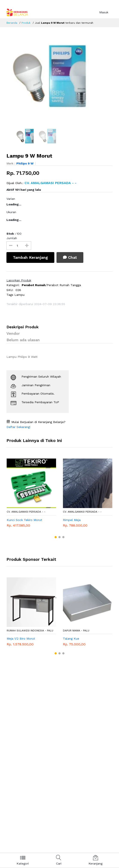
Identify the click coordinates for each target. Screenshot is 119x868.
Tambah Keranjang (30, 257)
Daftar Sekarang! (18, 427)
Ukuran (11, 212)
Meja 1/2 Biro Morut (21, 639)
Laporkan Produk (19, 280)
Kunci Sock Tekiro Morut (24, 520)
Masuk (104, 12)
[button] (56, 537)
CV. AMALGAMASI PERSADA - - (26, 512)
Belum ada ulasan (23, 340)
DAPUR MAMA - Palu (76, 631)
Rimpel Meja (72, 520)
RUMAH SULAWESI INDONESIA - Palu (30, 631)
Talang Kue (71, 639)
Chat (70, 257)
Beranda (12, 23)
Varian (11, 199)
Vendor (13, 333)
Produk (26, 23)
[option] (59, 77)
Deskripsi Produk (23, 327)
